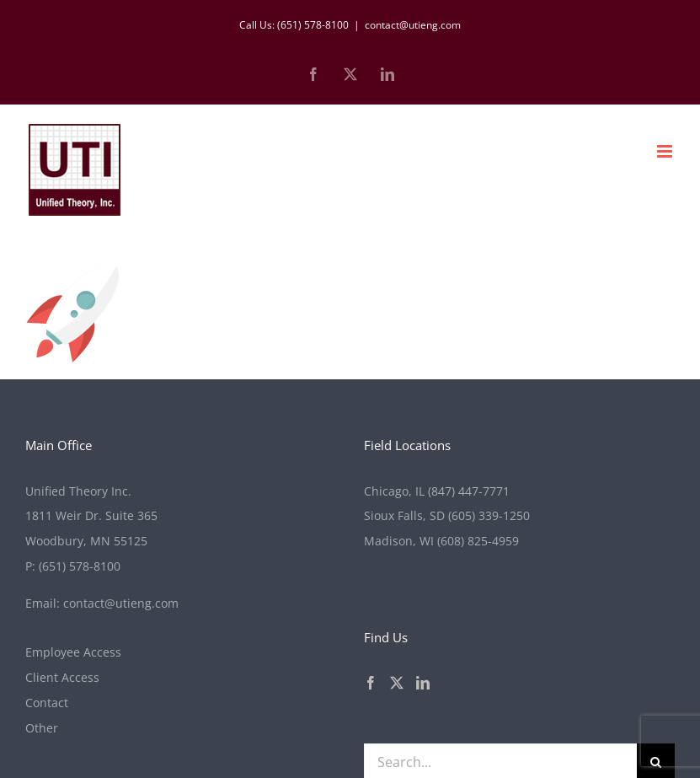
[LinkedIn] (423, 683)
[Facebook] (371, 683)
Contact (47, 703)
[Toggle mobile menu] (666, 151)
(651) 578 (80, 566)
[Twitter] (397, 683)
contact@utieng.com (413, 25)
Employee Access (73, 652)
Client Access (62, 677)
